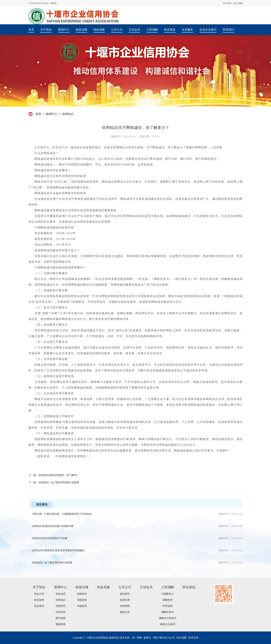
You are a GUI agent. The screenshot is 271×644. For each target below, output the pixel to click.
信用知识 (68, 114)
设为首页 (227, 3)
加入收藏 (238, 3)
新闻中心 (52, 114)
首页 (38, 114)
